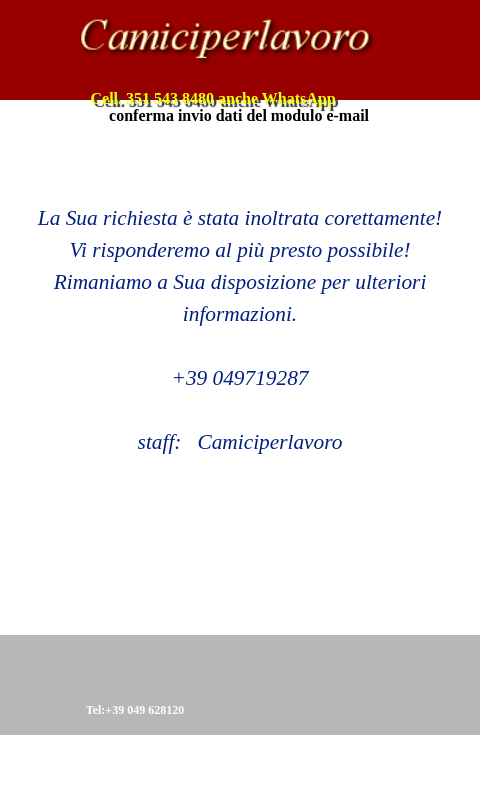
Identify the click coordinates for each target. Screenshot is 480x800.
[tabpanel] (240, 298)
